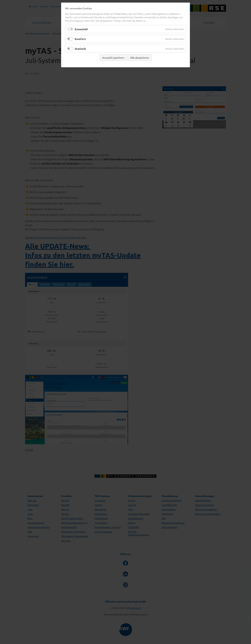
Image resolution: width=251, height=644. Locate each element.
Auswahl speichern (113, 58)
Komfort (80, 39)
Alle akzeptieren (140, 58)
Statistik (80, 49)
